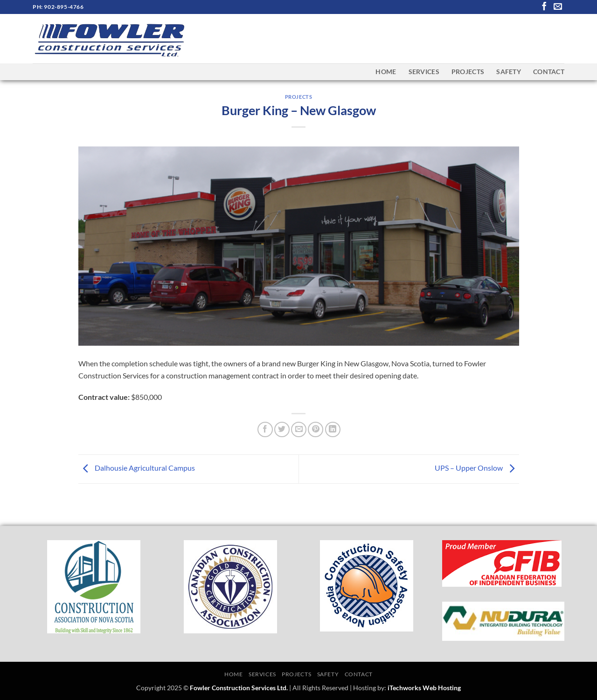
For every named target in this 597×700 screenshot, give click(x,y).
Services (424, 72)
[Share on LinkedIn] (333, 429)
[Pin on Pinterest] (316, 429)
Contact (549, 72)
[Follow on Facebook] (544, 7)
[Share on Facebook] (265, 429)
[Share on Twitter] (282, 429)
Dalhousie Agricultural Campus (137, 468)
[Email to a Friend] (299, 429)
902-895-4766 (64, 7)
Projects (468, 72)
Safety (509, 72)
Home (386, 72)
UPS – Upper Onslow (477, 468)
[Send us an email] (558, 7)
